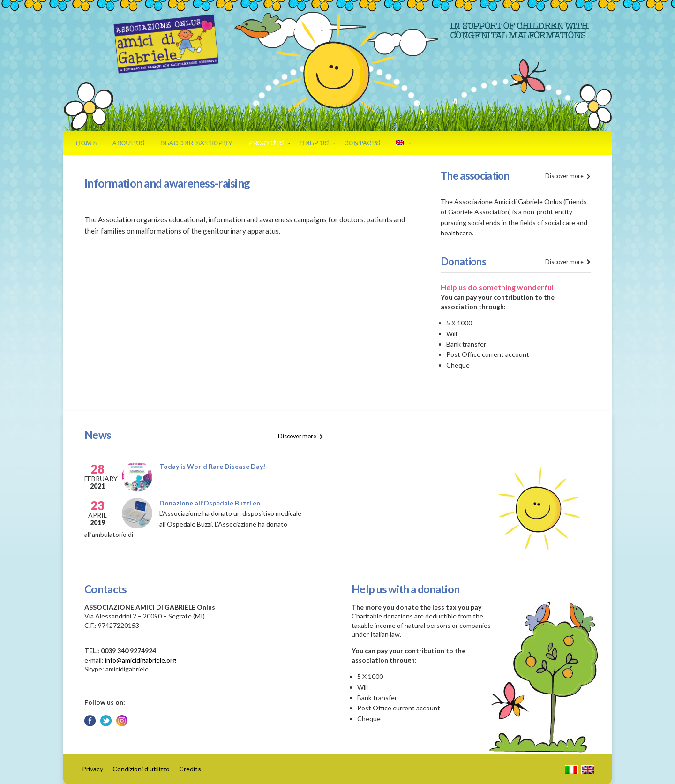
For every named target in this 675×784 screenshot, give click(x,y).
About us (128, 144)
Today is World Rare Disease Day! (212, 466)
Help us (314, 144)
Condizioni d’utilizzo (141, 769)
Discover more (564, 176)
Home (86, 144)
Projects (266, 144)
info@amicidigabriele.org (141, 660)
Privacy (93, 769)
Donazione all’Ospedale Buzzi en (210, 503)
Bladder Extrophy (196, 144)
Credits (190, 769)
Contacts (362, 144)
